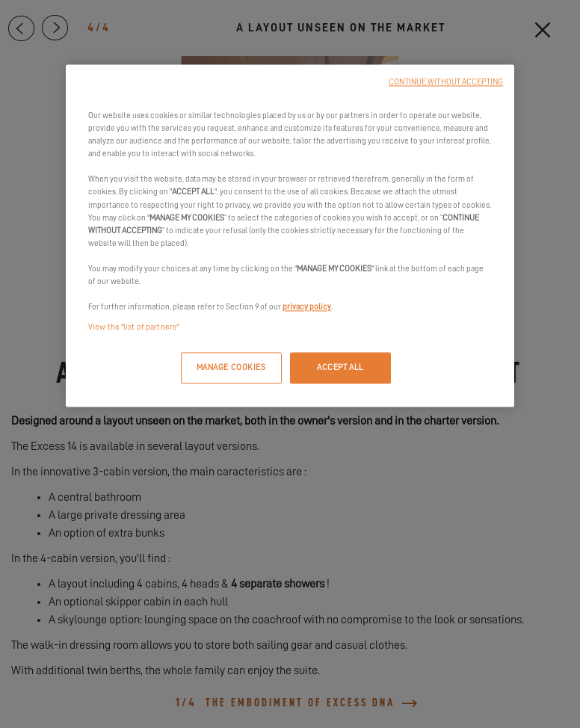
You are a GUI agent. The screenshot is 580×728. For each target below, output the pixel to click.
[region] (290, 236)
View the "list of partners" (133, 328)
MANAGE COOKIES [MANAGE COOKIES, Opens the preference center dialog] (231, 368)
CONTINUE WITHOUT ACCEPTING (446, 83)
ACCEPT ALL (340, 368)
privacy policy (307, 307)
